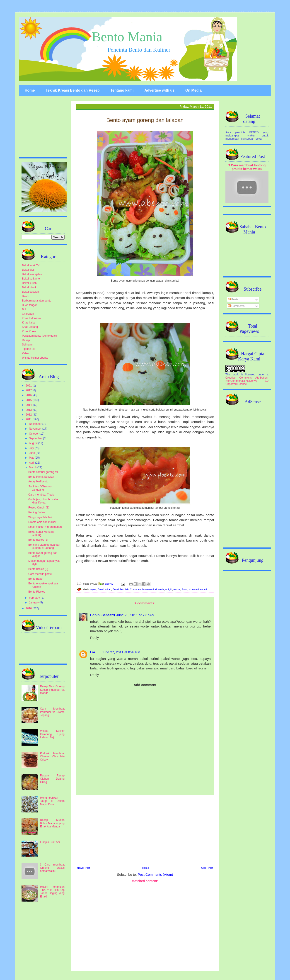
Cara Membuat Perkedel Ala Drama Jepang (52, 712)
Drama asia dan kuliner (42, 522)
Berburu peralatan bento (37, 301)
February (35, 598)
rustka (177, 589)
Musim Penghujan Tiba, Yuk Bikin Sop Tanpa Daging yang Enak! (52, 892)
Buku (25, 309)
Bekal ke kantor (31, 279)
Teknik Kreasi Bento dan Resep (72, 90)
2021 (29, 386)
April (32, 463)
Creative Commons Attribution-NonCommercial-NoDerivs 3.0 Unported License (247, 381)
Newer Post (83, 868)
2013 (29, 410)
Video (25, 353)
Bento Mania (127, 37)
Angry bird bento (38, 481)
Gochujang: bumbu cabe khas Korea (43, 501)
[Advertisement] (145, 830)
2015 (29, 400)
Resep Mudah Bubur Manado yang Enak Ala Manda (52, 823)
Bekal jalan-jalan (32, 274)
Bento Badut (36, 579)
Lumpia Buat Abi (50, 842)
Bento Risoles (37, 592)
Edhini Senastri (103, 615)
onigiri (169, 589)
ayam (93, 589)
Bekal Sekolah (121, 589)
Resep (26, 340)
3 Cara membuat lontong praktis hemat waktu (52, 868)
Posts (233, 299)
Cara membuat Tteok (41, 495)
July (32, 448)
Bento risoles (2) (38, 569)
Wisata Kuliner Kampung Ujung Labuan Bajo (52, 734)
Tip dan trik (29, 349)
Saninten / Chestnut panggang (40, 488)
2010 (29, 608)
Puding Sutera (37, 512)
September (36, 438)
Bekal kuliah (105, 589)
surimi (204, 589)
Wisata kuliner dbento (35, 358)
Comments (236, 306)
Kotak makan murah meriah (45, 527)
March (33, 467)
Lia (93, 652)
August (34, 443)
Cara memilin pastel (40, 574)
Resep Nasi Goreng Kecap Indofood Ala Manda (52, 690)
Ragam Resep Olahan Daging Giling (52, 779)
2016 (29, 395)
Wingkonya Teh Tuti (40, 517)
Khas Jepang (30, 327)
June (32, 453)
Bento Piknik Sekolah (41, 477)
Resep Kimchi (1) (39, 508)
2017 (29, 390)
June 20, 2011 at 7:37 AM (135, 615)
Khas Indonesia (31, 318)
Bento (25, 296)
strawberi (194, 589)
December (36, 424)
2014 (29, 405)
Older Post (207, 868)
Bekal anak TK (31, 265)
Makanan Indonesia (153, 589)
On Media (193, 90)
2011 (29, 419)
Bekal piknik (29, 287)
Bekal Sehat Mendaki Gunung (41, 533)
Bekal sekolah (30, 292)
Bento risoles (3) (38, 540)
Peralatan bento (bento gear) (39, 336)
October (34, 434)
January (34, 603)
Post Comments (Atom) (155, 874)
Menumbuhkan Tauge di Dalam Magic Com (52, 801)
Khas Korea (29, 331)
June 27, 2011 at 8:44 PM (121, 652)
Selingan (27, 345)
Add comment (145, 685)
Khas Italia (28, 323)
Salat (185, 589)
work (236, 374)
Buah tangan (30, 305)
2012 (29, 415)
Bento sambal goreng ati (43, 472)
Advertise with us (159, 90)
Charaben (135, 589)
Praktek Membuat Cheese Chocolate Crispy (52, 757)
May (32, 458)
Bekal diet (28, 270)
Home (30, 90)
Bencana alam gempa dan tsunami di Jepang (44, 546)
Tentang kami (122, 90)
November (36, 429)
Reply (94, 638)
